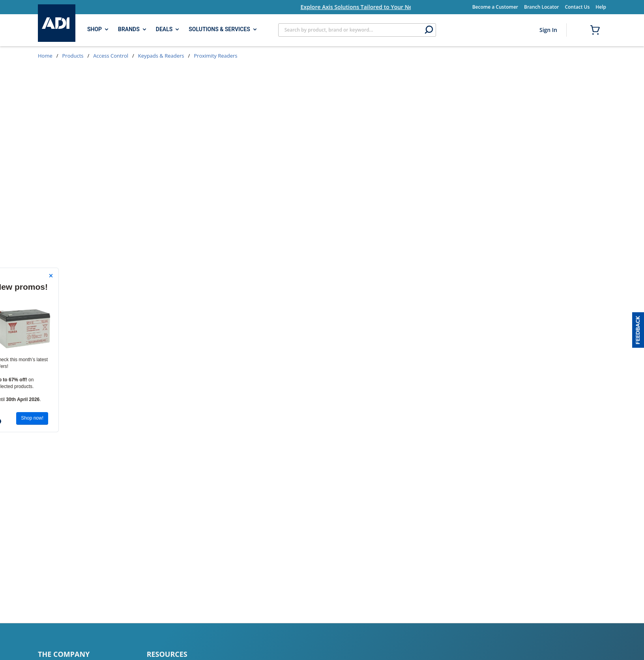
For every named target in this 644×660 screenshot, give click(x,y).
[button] (638, 330)
